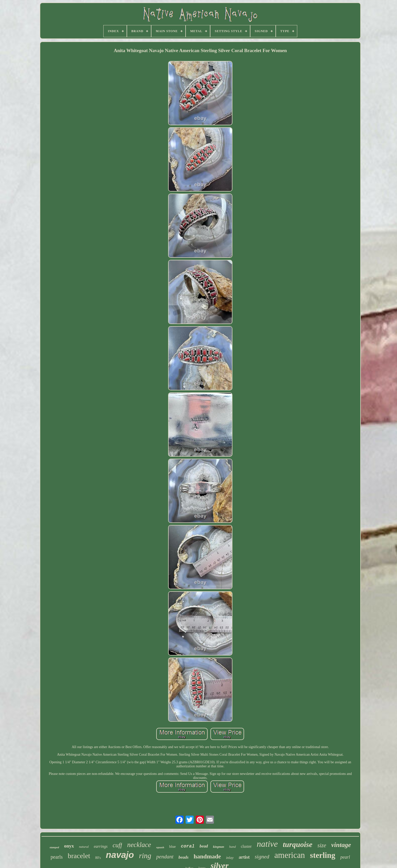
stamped (54, 847)
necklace (139, 845)
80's (98, 858)
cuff (117, 845)
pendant (165, 857)
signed (262, 856)
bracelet (79, 856)
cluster (246, 846)
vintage (341, 845)
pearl (345, 857)
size (322, 845)
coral (188, 846)
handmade (207, 856)
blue (172, 846)
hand (232, 847)
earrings (101, 846)
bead (204, 846)
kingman (219, 847)
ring (145, 856)
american (290, 855)
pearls (57, 857)
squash (160, 847)
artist (244, 857)
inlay (230, 858)
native (267, 844)
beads (184, 857)
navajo (120, 855)
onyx (69, 846)
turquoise (298, 844)
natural (84, 847)
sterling (323, 855)
